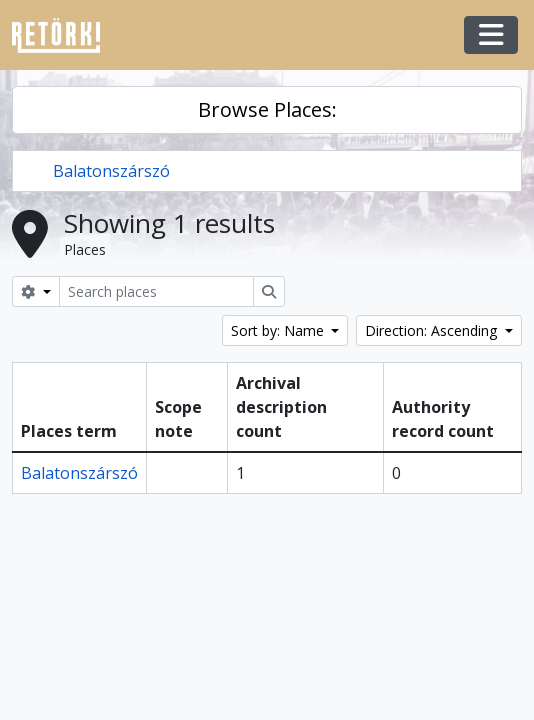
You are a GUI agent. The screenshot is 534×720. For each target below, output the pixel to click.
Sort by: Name (279, 330)
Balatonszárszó (111, 171)
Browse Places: (267, 109)
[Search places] (156, 291)
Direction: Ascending (433, 330)
